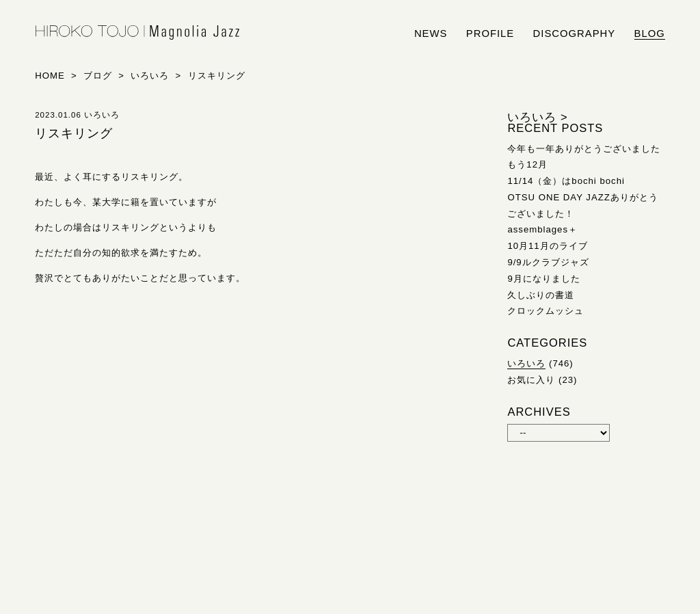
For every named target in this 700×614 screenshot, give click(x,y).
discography (575, 34)
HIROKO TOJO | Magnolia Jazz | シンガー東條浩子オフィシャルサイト (137, 33)
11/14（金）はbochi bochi (566, 181)
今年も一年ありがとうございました (584, 149)
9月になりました (543, 279)
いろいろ (526, 363)
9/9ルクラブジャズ (548, 262)
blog (650, 34)
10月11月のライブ (547, 246)
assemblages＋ (542, 229)
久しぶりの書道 (541, 295)
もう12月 (527, 164)
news (431, 34)
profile (490, 34)
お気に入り (531, 380)
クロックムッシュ (546, 311)
